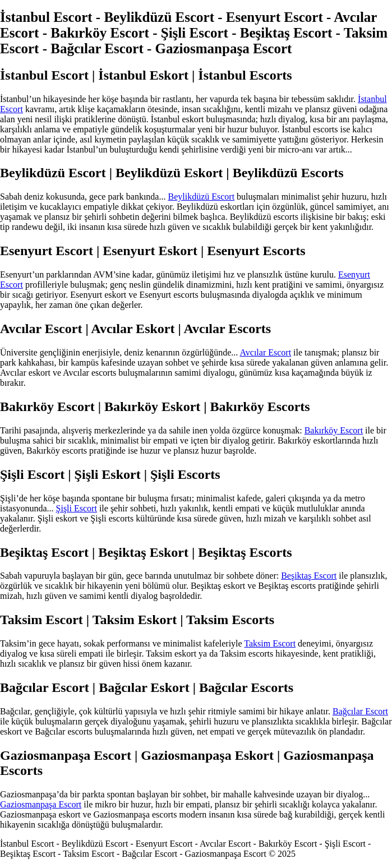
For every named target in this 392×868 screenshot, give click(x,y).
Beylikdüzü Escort (201, 197)
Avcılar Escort (265, 352)
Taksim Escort (270, 643)
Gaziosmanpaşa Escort (41, 804)
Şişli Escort (77, 508)
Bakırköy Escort (334, 430)
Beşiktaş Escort (309, 576)
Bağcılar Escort (360, 711)
